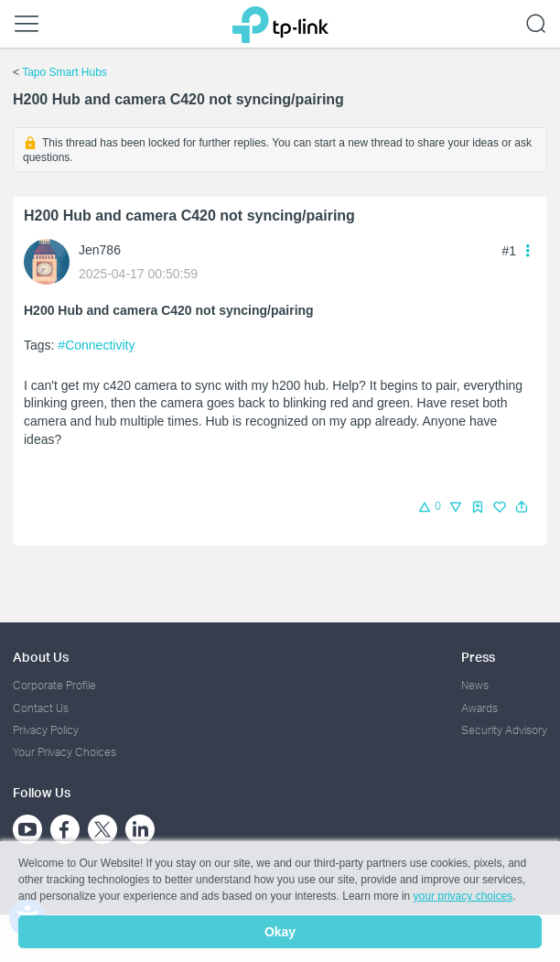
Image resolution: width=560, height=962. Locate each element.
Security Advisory (504, 730)
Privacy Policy (46, 730)
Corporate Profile (54, 685)
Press (478, 657)
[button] (522, 507)
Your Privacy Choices (65, 752)
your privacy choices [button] (463, 896)
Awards (479, 708)
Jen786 (100, 250)
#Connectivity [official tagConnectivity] (96, 345)
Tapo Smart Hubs (65, 72)
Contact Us (41, 708)
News (475, 685)
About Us (41, 657)
